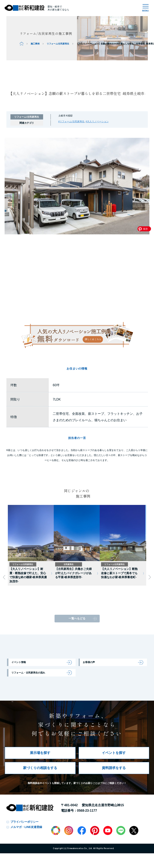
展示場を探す (40, 753)
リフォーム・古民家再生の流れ (28, 673)
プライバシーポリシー (24, 822)
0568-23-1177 (87, 811)
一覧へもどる (77, 618)
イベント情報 (19, 662)
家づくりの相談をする (40, 768)
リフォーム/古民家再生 (58, 44)
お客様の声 (89, 662)
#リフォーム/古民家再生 (71, 121)
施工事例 (35, 44)
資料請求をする (114, 768)
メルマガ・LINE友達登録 (26, 827)
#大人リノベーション (97, 121)
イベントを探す (114, 753)
